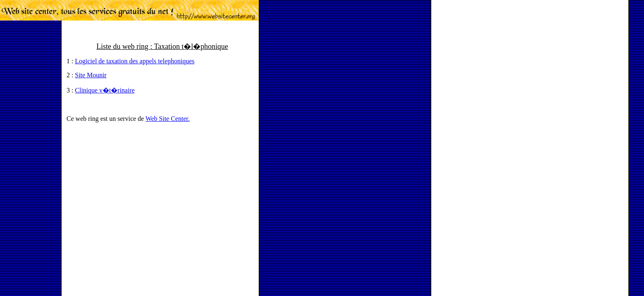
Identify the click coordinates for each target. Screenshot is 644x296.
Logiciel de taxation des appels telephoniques (135, 61)
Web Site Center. (168, 119)
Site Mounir (91, 75)
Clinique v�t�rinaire (105, 90)
